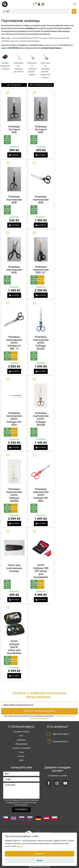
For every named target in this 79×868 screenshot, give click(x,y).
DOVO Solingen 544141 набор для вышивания (14, 650)
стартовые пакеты (51, 45)
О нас (21, 755)
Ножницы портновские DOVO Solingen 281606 (41, 420)
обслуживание (21, 747)
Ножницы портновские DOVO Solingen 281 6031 (14, 420)
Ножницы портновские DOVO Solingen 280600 (14, 497)
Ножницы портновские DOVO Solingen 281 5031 (41, 497)
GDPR (21, 763)
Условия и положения (21, 751)
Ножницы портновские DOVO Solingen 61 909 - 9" (14, 344)
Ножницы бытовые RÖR (14, 129)
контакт (21, 759)
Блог (21, 738)
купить (14, 155)
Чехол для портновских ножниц (14, 570)
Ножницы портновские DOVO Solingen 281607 (41, 344)
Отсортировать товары (41, 85)
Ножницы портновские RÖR (14, 200)
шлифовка (21, 743)
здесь (20, 846)
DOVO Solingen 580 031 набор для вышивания (41, 573)
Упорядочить (14, 85)
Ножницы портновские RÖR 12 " (41, 270)
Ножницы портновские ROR (41, 200)
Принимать (40, 854)
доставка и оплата (21, 734)
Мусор (40, 860)
